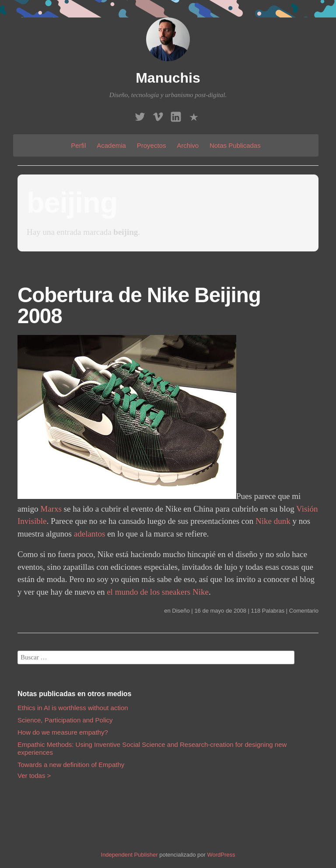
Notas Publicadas (235, 145)
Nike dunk (273, 521)
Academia (111, 145)
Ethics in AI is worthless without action (73, 708)
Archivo (188, 145)
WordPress (221, 855)
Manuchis (168, 78)
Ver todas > (34, 776)
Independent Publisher (129, 855)
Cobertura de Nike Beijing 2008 (139, 305)
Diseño (181, 611)
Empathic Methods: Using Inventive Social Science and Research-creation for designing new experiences (152, 748)
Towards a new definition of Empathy (71, 765)
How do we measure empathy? (63, 732)
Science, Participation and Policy (65, 720)
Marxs (51, 509)
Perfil (78, 145)
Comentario (304, 611)
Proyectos (152, 145)
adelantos (90, 534)
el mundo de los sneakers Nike (158, 592)
